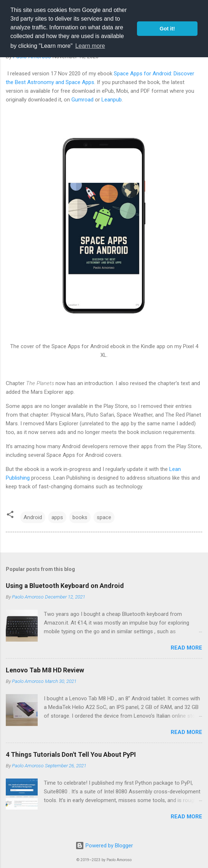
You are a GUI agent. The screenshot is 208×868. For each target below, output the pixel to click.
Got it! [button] (167, 29)
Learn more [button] (90, 46)
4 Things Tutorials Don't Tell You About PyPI (71, 754)
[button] (10, 516)
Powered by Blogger (104, 846)
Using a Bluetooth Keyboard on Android (65, 586)
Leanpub (112, 100)
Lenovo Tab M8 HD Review (45, 670)
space (104, 517)
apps (57, 517)
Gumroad (82, 100)
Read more (186, 648)
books (80, 517)
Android (33, 517)
